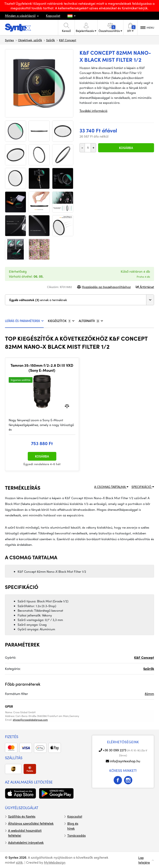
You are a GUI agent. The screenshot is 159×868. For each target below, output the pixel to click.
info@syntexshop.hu (125, 761)
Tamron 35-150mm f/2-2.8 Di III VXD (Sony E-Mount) (42, 368)
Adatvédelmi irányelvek (26, 842)
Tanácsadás (76, 835)
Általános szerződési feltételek (31, 823)
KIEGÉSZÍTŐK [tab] (61, 321)
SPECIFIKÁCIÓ (143, 487)
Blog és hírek (73, 826)
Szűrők (51, 40)
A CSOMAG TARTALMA (111, 487)
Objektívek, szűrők (30, 40)
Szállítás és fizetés (22, 816)
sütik (19, 862)
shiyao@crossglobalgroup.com (30, 720)
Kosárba (126, 148)
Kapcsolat (53, 16)
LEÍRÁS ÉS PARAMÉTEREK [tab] (24, 321)
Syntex (9, 40)
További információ (93, 111)
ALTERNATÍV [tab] (91, 321)
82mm (149, 694)
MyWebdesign (55, 862)
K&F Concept (68, 40)
